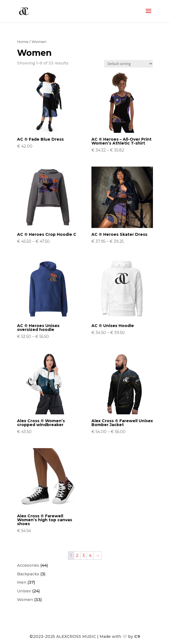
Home (23, 42)
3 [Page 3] (84, 556)
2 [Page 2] (77, 556)
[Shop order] (128, 64)
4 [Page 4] (90, 556)
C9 (137, 636)
